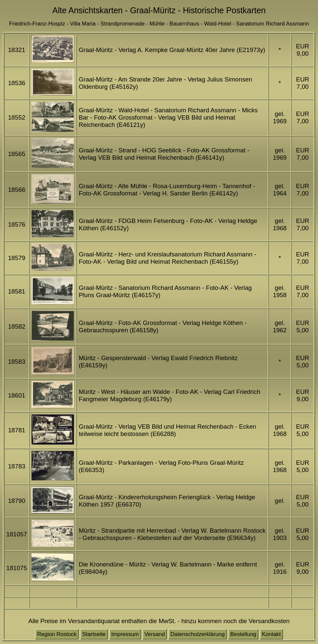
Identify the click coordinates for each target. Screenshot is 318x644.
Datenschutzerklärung (198, 634)
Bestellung (243, 634)
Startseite (94, 634)
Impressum (125, 634)
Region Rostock (57, 634)
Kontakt (271, 634)
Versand (155, 634)
